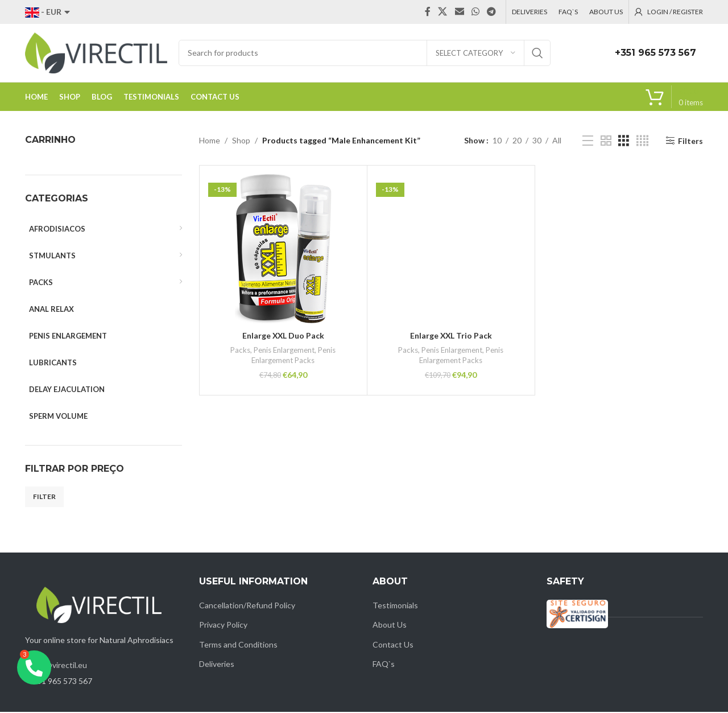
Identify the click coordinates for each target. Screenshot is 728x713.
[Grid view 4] (642, 142)
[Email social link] (459, 12)
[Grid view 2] (606, 142)
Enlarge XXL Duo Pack (283, 337)
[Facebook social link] (428, 12)
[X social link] (443, 12)
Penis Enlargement (284, 351)
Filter (44, 498)
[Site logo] (96, 53)
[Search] (365, 53)
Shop (241, 141)
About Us (390, 626)
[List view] (588, 142)
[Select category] (475, 53)
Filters (690, 142)
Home (210, 141)
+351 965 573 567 (655, 53)
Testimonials (395, 606)
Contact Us (393, 646)
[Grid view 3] (624, 142)
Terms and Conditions (238, 646)
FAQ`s (384, 665)
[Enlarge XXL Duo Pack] (283, 250)
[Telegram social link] (492, 12)
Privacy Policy (223, 626)
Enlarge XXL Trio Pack (451, 337)
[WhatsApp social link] (475, 12)
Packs (240, 351)
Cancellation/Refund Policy (247, 606)
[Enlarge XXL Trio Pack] (451, 250)
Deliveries (217, 665)
